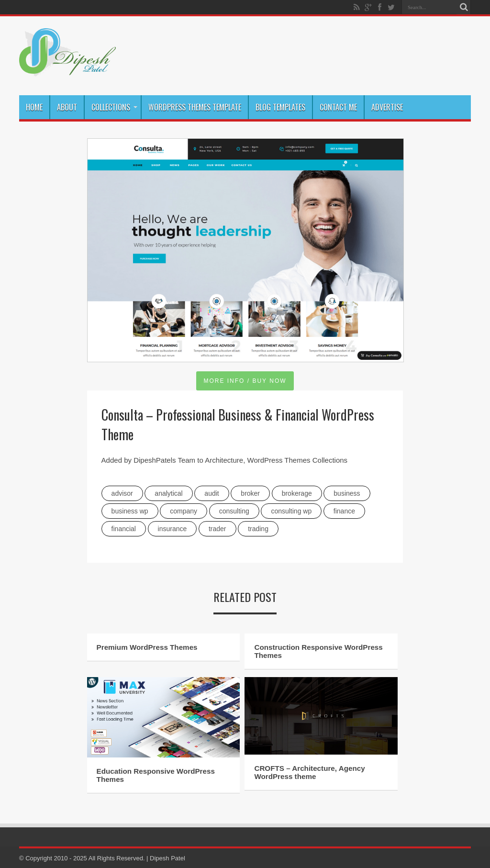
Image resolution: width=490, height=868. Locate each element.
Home (34, 107)
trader (217, 529)
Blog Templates (280, 107)
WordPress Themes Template (195, 107)
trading (258, 529)
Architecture (224, 460)
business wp (130, 511)
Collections (114, 107)
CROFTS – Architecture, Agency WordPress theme (309, 772)
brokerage (297, 493)
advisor (122, 493)
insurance (173, 529)
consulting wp (291, 511)
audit (212, 493)
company (184, 511)
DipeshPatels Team (164, 460)
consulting (234, 511)
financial (124, 529)
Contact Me (338, 107)
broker (250, 493)
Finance (344, 511)
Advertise (387, 107)
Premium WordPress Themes (147, 647)
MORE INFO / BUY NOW (245, 381)
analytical (168, 493)
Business (347, 493)
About (67, 107)
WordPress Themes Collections (298, 460)
